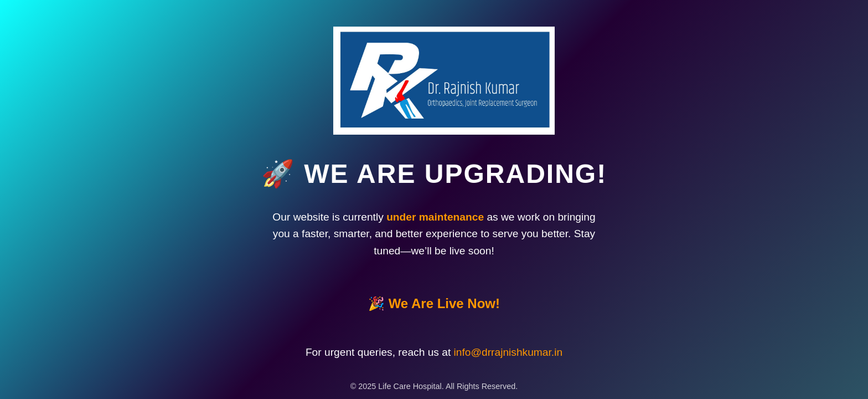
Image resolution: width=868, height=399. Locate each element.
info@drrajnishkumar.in (508, 359)
